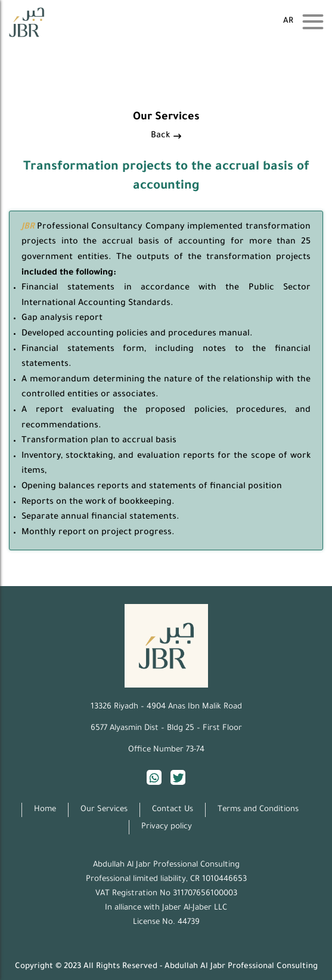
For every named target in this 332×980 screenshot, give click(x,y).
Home (45, 810)
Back (166, 136)
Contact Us (173, 810)
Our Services (104, 810)
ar (288, 21)
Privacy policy (167, 827)
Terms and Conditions (258, 810)
